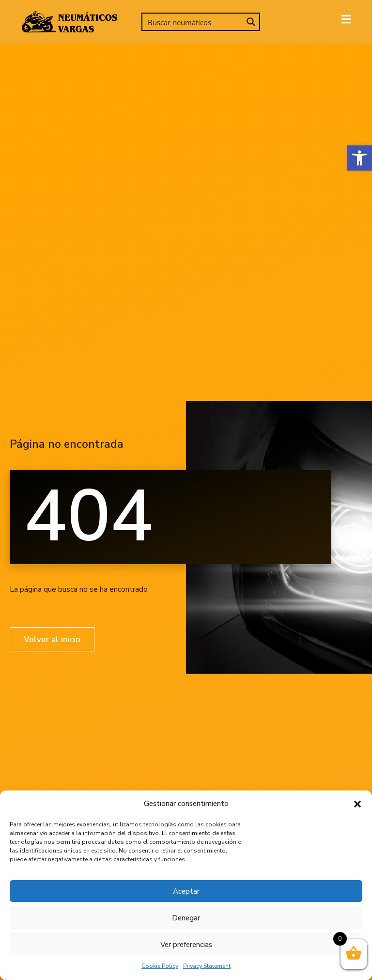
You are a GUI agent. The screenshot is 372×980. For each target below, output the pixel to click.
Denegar (186, 918)
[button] (359, 158)
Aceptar (186, 891)
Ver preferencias (186, 945)
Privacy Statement (207, 966)
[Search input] (193, 22)
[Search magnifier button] (251, 22)
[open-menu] (346, 21)
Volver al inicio (54, 639)
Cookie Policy (160, 966)
